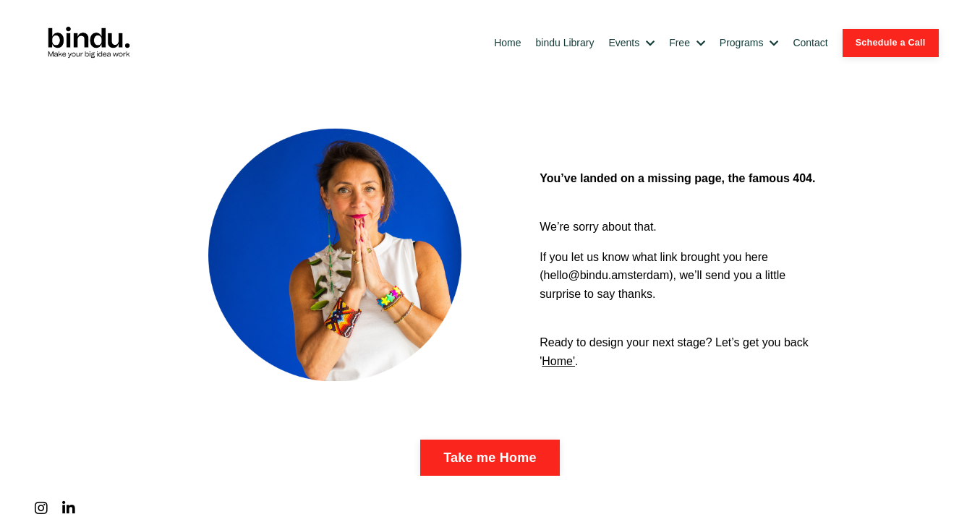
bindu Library (565, 43)
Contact (810, 43)
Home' (558, 361)
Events (631, 43)
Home (507, 43)
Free (687, 43)
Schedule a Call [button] (891, 43)
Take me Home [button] (490, 458)
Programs (749, 43)
